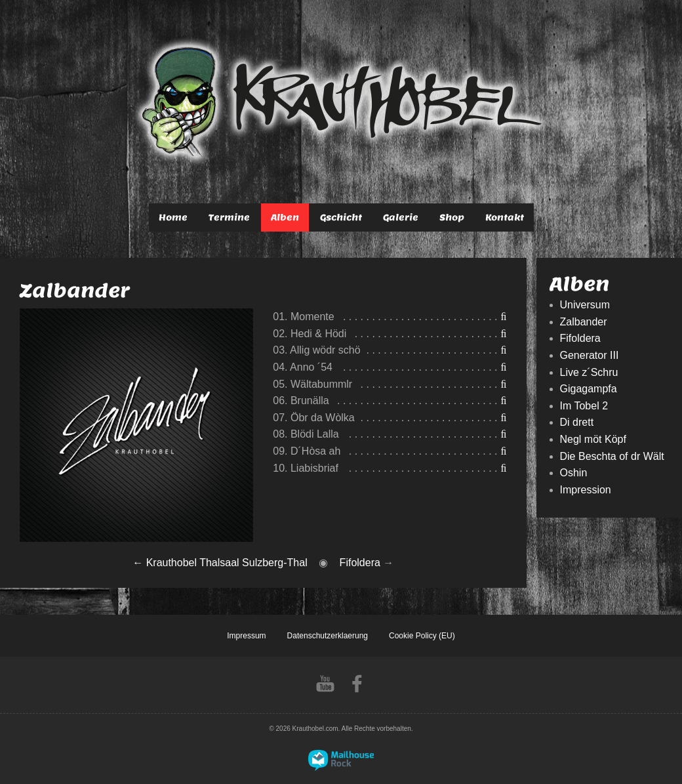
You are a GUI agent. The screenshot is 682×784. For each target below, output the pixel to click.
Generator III (590, 355)
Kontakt (505, 217)
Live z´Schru (589, 372)
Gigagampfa (589, 389)
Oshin (574, 473)
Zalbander (584, 322)
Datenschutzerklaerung (328, 636)
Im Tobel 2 (584, 406)
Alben (285, 217)
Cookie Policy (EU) (422, 636)
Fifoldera (360, 563)
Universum (585, 305)
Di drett (577, 422)
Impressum (246, 636)
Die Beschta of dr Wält (612, 456)
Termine (229, 217)
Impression (586, 490)
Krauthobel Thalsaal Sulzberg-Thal (227, 563)
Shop (452, 217)
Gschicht (341, 217)
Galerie (401, 217)
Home (173, 217)
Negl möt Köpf (593, 439)
